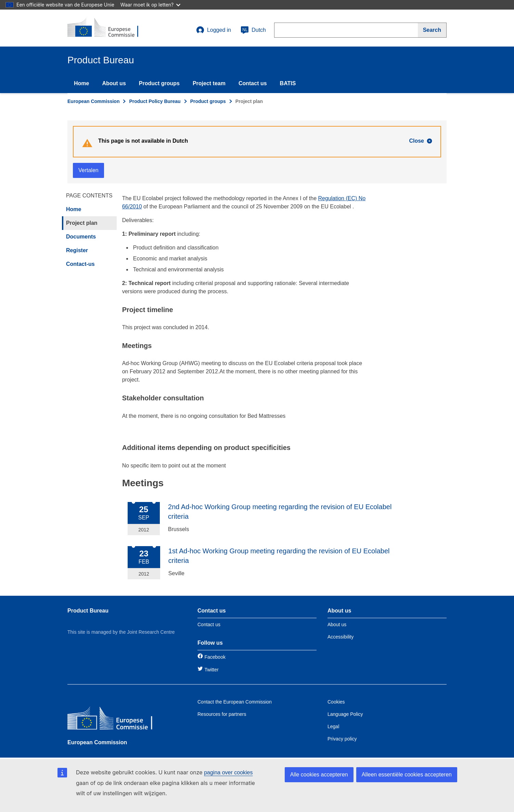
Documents (81, 237)
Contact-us (80, 264)
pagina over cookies (228, 772)
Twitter (211, 670)
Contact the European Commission (235, 702)
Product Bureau (88, 611)
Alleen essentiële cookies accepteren (407, 775)
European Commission (93, 101)
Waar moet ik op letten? (150, 5)
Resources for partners (222, 714)
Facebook (215, 657)
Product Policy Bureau (155, 101)
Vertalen (88, 170)
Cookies (336, 702)
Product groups (159, 83)
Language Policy (345, 714)
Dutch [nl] (253, 30)
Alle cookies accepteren (319, 775)
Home (81, 83)
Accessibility (340, 637)
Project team (209, 83)
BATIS (288, 83)
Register (77, 250)
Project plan (82, 223)
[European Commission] (117, 720)
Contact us (253, 83)
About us (114, 83)
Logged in (214, 30)
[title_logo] (109, 28)
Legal (333, 726)
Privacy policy (342, 739)
